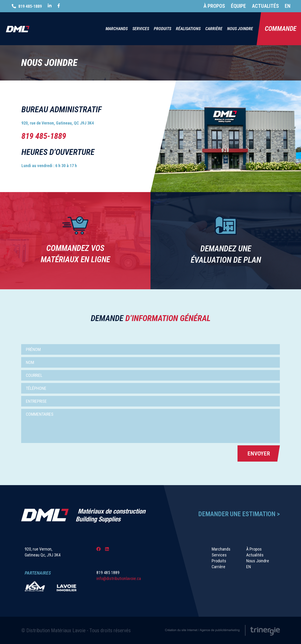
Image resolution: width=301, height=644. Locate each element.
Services (141, 29)
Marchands (117, 29)
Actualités (265, 6)
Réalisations (188, 29)
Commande (281, 29)
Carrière (214, 29)
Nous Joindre (240, 29)
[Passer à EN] (285, 6)
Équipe (238, 6)
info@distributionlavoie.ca (119, 578)
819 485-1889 (30, 6)
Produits (162, 29)
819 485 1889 (108, 573)
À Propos (214, 6)
